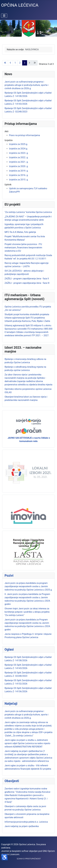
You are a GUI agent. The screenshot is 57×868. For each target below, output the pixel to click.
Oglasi (9, 649)
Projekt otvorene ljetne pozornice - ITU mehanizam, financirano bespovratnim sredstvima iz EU (23, 248)
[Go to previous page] (10, 63)
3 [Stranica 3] (25, 63)
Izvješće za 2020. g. (19, 166)
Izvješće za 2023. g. (19, 153)
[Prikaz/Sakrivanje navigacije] (4, 16)
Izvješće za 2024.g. (18, 149)
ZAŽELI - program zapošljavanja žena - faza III (27, 283)
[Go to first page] (5, 63)
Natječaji (11, 704)
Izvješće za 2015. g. (19, 180)
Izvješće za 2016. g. (19, 175)
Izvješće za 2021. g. (19, 162)
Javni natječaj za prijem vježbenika (22, 826)
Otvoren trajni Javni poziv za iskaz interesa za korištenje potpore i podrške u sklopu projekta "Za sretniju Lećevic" (27, 612)
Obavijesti (12, 781)
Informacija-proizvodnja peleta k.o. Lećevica (26, 822)
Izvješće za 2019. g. (19, 171)
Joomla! (5, 851)
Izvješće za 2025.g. (18, 144)
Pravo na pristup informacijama (24, 135)
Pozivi (9, 576)
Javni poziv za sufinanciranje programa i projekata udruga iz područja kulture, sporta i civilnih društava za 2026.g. (26, 715)
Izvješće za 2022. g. (19, 157)
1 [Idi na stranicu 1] (15, 63)
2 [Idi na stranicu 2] (20, 63)
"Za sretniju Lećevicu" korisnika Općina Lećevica (28, 212)
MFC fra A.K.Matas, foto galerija (20, 232)
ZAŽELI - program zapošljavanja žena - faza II (27, 279)
